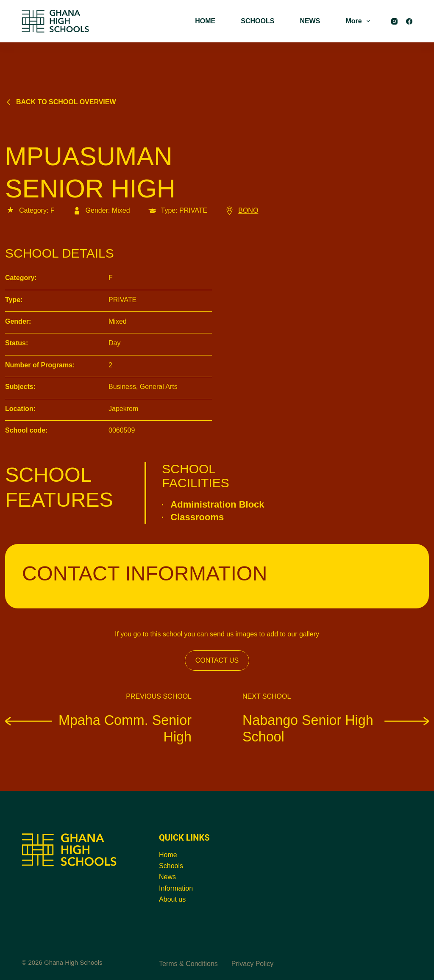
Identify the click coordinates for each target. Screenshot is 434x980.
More (359, 21)
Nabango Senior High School (336, 728)
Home (168, 855)
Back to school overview (61, 102)
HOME (205, 21)
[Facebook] (409, 21)
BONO (241, 210)
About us (172, 899)
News (167, 877)
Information (176, 888)
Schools (171, 866)
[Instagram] (394, 21)
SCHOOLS (257, 21)
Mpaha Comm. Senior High (98, 728)
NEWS (310, 21)
